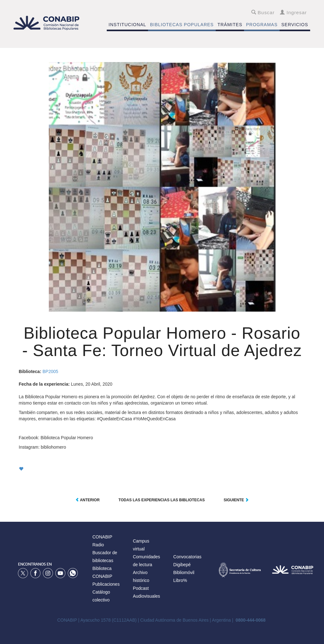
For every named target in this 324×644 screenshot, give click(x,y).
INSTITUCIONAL (128, 25)
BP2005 (50, 371)
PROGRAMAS (262, 25)
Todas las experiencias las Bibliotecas (162, 500)
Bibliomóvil (184, 572)
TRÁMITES (230, 25)
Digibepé (182, 565)
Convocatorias (187, 557)
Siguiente (236, 500)
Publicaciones (106, 584)
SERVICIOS (295, 25)
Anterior (88, 500)
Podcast (141, 588)
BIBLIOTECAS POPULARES (182, 25)
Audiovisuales (146, 596)
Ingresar (293, 12)
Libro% (180, 580)
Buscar (263, 12)
